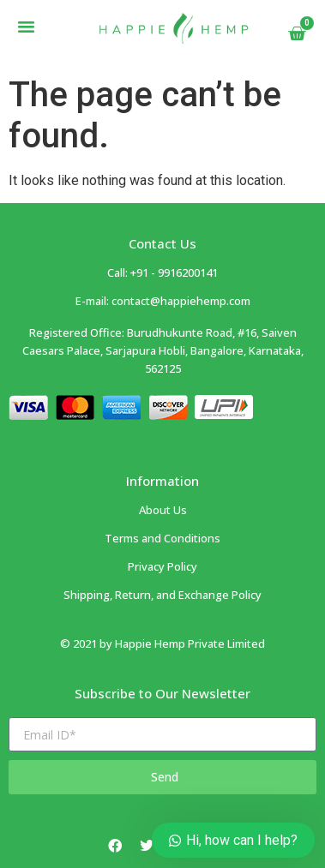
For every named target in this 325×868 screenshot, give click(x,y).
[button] (27, 27)
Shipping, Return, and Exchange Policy (162, 595)
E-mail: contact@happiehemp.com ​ (163, 301)
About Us (163, 510)
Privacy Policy (162, 566)
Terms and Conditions (162, 538)
